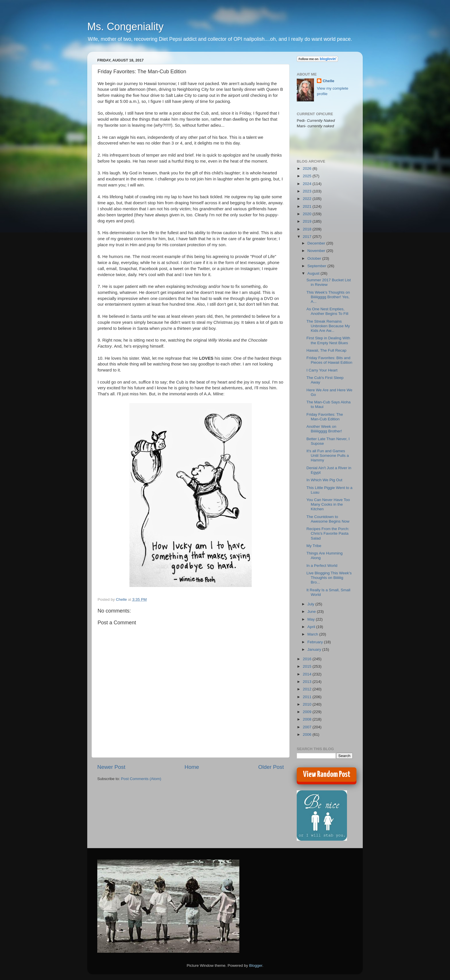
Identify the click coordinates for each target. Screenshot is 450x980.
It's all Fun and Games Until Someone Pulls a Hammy (328, 456)
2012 (308, 689)
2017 (308, 237)
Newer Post (111, 767)
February (316, 642)
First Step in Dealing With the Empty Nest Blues (328, 340)
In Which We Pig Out (324, 480)
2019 (308, 221)
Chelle (328, 81)
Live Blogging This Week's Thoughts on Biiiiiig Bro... (329, 578)
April (312, 627)
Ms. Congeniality (125, 27)
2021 (308, 206)
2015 (308, 666)
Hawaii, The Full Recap (326, 350)
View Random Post (327, 775)
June (312, 612)
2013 (308, 682)
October (315, 258)
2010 (308, 704)
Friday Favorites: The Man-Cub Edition (325, 417)
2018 (308, 229)
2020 (308, 214)
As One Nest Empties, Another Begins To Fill (327, 311)
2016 (308, 659)
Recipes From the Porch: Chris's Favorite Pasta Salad (328, 533)
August (314, 273)
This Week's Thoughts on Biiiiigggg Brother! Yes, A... (328, 297)
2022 (308, 199)
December (317, 243)
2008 (308, 719)
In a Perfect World (322, 566)
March (313, 634)
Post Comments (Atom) (141, 779)
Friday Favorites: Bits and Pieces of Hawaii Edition (329, 360)
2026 (308, 169)
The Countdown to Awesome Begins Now (328, 519)
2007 (308, 727)
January (315, 649)
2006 (308, 734)
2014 (308, 674)
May (312, 619)
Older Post (271, 767)
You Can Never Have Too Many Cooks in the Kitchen (328, 504)
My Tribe (314, 546)
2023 (308, 191)
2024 (308, 184)
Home (192, 767)
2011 (308, 697)
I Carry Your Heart (322, 370)
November (317, 251)
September (317, 266)
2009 (308, 712)
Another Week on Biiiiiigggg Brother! (324, 429)
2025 (308, 176)
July (311, 604)
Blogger (256, 965)
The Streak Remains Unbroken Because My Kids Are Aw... (328, 326)
